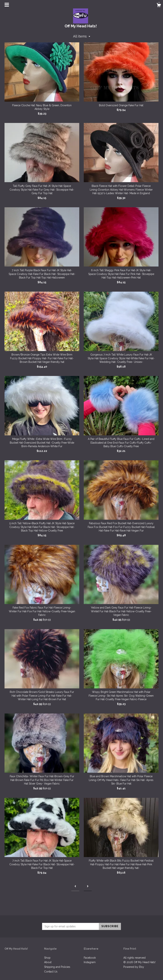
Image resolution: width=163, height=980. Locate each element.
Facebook (90, 958)
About (48, 962)
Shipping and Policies (57, 967)
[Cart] (159, 6)
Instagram (90, 962)
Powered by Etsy (134, 967)
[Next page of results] (88, 887)
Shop (47, 958)
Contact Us (51, 972)
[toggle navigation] (7, 5)
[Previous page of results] (75, 887)
